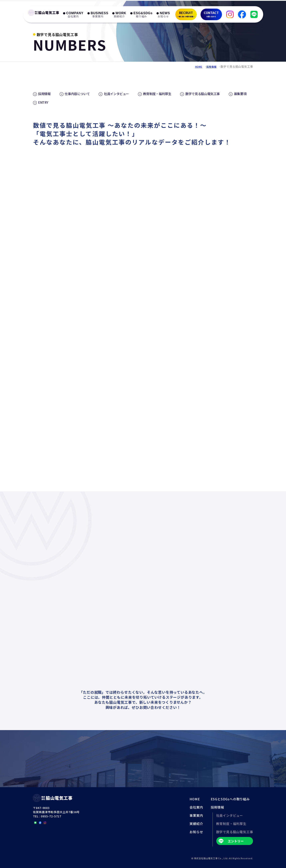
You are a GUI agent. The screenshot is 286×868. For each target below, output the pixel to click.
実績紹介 (196, 823)
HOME (196, 66)
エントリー (236, 841)
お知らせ (196, 831)
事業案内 (196, 815)
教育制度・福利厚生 (169, 93)
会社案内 (196, 807)
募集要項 (46, 102)
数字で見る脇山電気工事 (219, 93)
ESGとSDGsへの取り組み (230, 799)
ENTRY (73, 102)
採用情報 (210, 66)
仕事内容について (81, 93)
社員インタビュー (124, 93)
